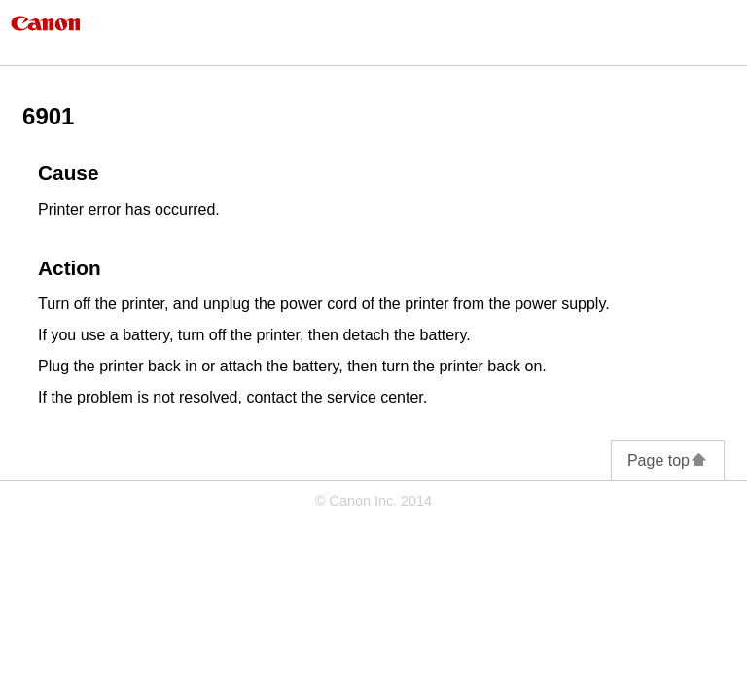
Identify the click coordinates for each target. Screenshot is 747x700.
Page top (668, 460)
